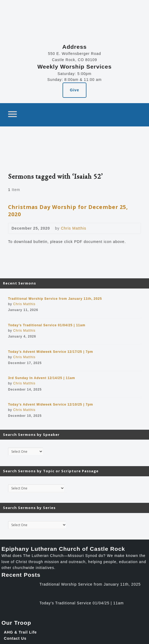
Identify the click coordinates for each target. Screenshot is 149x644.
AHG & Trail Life (21, 632)
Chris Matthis (74, 228)
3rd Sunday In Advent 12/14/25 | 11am (42, 378)
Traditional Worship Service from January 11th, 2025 (55, 299)
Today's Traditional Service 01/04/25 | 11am (82, 603)
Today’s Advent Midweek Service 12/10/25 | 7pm (51, 405)
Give (74, 90)
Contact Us (15, 638)
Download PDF (103, 228)
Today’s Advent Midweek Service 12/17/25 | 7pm (51, 352)
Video (94, 228)
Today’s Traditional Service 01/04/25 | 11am (47, 325)
